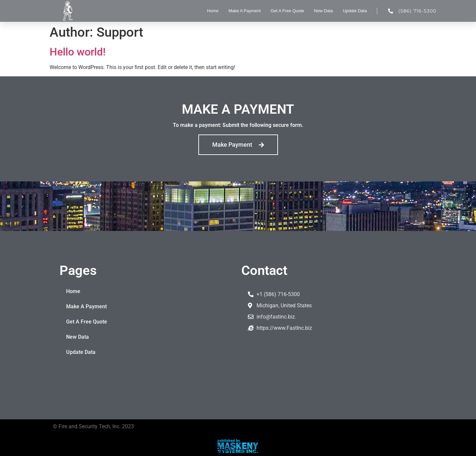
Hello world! (78, 52)
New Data (323, 11)
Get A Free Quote (287, 11)
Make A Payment (245, 11)
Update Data (355, 11)
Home (213, 11)
